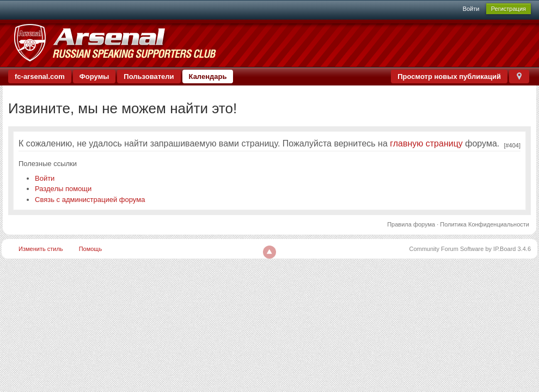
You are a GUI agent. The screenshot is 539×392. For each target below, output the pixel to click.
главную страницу (426, 143)
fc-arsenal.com (40, 76)
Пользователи (149, 76)
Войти (471, 9)
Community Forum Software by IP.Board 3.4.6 (470, 249)
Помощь (91, 249)
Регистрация (509, 9)
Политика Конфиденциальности (485, 224)
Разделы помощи (63, 189)
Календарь (208, 76)
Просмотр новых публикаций (449, 76)
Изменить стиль (41, 249)
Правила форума (411, 224)
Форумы (94, 76)
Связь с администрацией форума (90, 200)
